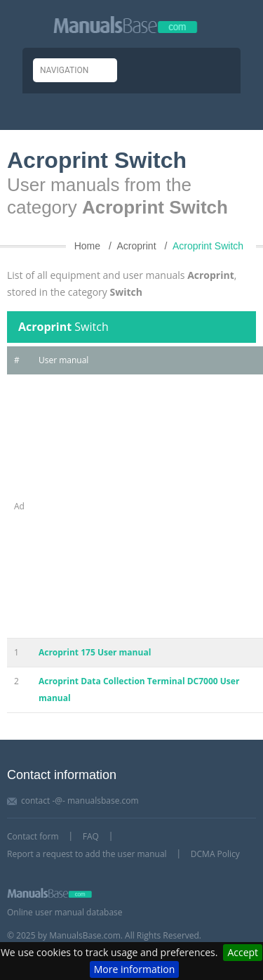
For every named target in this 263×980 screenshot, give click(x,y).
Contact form (33, 836)
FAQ (91, 836)
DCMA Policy (215, 854)
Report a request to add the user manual (87, 854)
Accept (243, 952)
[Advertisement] (131, 506)
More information (134, 969)
